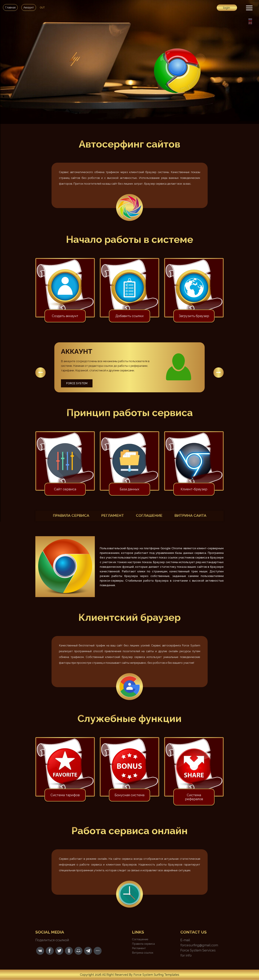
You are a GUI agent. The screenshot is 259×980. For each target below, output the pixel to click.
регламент (111, 516)
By (131, 975)
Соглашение (140, 939)
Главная (10, 7)
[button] (40, 373)
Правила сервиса (143, 944)
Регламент (139, 948)
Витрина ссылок (143, 953)
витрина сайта (195, 516)
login (226, 8)
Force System (77, 383)
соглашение (151, 516)
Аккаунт (29, 7)
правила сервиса (66, 516)
